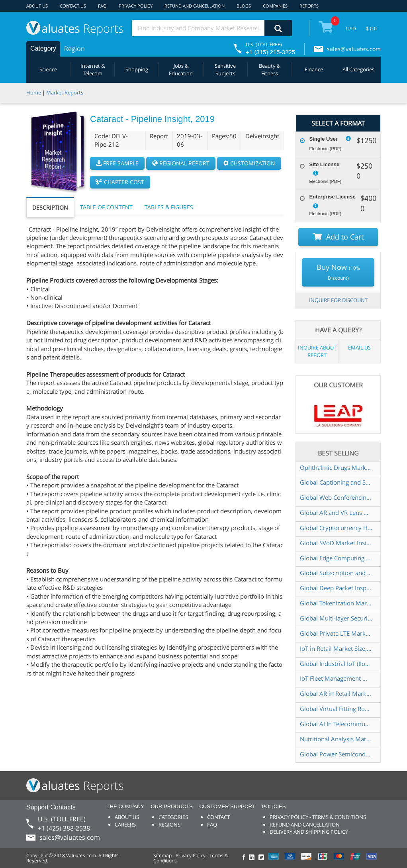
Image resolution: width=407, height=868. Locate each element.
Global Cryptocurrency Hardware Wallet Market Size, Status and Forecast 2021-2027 (336, 528)
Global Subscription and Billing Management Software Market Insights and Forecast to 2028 (336, 573)
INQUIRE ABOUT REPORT (317, 351)
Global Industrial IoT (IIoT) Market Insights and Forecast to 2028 (336, 664)
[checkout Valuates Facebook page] (245, 858)
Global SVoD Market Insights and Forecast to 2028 (336, 543)
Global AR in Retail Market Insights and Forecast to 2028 (336, 693)
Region (74, 49)
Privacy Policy (191, 855)
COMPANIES (275, 6)
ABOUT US (37, 6)
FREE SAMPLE (117, 163)
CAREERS (125, 825)
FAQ (102, 6)
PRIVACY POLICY (136, 6)
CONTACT (218, 817)
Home (34, 92)
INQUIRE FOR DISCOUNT (338, 300)
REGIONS (169, 825)
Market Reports (65, 92)
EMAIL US (359, 348)
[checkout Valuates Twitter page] (262, 858)
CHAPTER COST (120, 182)
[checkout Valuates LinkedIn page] (254, 858)
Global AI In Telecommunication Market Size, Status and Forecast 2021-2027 (336, 724)
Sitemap (162, 855)
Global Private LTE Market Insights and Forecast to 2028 (336, 633)
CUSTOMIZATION (249, 163)
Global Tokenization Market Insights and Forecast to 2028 (336, 603)
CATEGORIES (173, 817)
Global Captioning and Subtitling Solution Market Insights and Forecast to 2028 (336, 482)
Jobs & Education (181, 70)
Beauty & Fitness (270, 70)
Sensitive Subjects (225, 70)
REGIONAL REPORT (181, 163)
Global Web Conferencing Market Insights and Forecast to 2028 (336, 497)
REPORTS (309, 6)
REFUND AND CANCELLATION (195, 6)
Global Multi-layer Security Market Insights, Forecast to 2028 (336, 618)
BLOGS (244, 6)
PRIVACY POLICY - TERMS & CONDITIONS (318, 817)
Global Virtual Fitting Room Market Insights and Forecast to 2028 (336, 709)
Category (43, 48)
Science (48, 69)
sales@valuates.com (354, 49)
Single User (323, 139)
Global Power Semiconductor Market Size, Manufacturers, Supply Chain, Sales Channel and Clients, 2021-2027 (336, 754)
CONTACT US (73, 6)
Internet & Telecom (93, 70)
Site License (324, 164)
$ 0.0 (371, 28)
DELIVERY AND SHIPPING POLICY (309, 832)
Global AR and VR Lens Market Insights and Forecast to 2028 (336, 513)
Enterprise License (332, 197)
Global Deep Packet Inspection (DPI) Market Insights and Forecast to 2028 (336, 588)
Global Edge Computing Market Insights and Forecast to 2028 (336, 558)
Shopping (137, 69)
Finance (314, 69)
